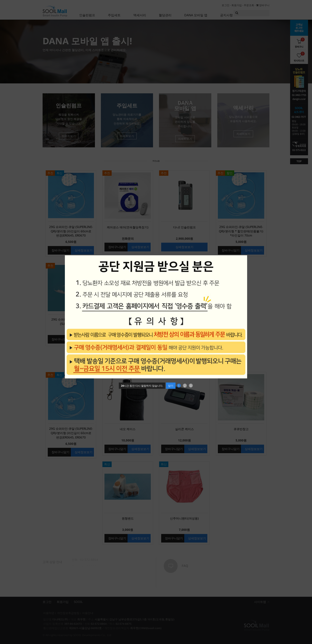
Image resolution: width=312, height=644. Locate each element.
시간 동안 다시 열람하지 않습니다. (142, 385)
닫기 (171, 385)
